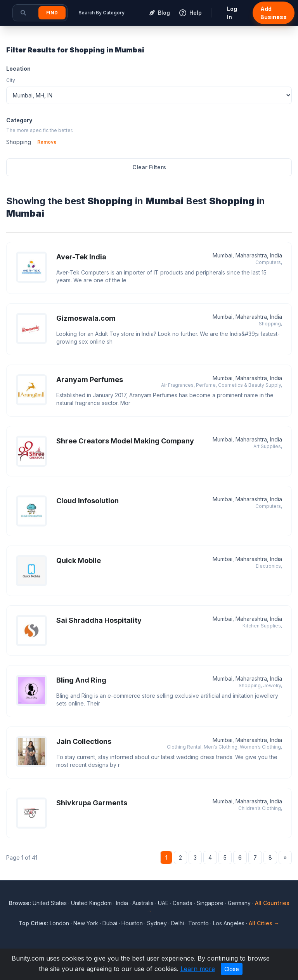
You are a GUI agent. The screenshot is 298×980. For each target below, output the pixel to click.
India (122, 903)
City (11, 80)
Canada (183, 903)
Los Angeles (229, 923)
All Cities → (264, 923)
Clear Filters (149, 167)
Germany (239, 903)
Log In (232, 13)
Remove (47, 142)
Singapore (210, 903)
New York (86, 923)
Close (232, 969)
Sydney (157, 923)
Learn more (198, 969)
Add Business (274, 13)
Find (52, 13)
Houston (132, 923)
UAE (163, 903)
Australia (143, 903)
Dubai (110, 923)
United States (50, 903)
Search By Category (101, 13)
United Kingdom (91, 903)
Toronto (198, 923)
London (59, 923)
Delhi (178, 923)
